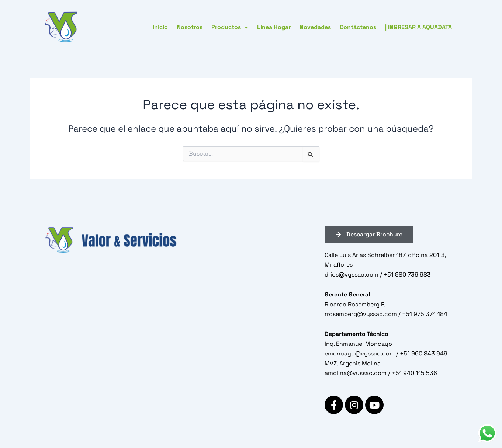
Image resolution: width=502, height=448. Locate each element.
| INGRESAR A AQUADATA (418, 27)
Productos (230, 27)
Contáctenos (358, 27)
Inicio (160, 27)
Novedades (315, 27)
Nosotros (190, 27)
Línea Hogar (274, 27)
